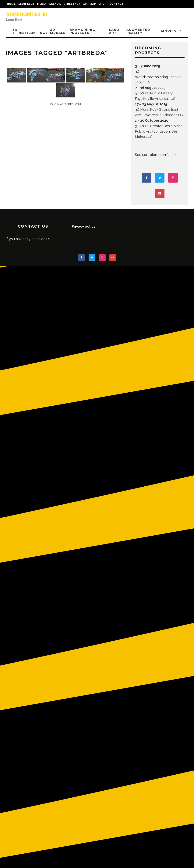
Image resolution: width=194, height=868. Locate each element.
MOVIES (169, 31)
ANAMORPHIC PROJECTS (82, 31)
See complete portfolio (154, 155)
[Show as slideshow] (66, 104)
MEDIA (42, 4)
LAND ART (114, 31)
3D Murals (58, 31)
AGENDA (55, 4)
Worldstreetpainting (151, 77)
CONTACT (116, 4)
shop (103, 4)
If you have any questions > (28, 239)
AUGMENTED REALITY (138, 31)
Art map (90, 4)
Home (11, 4)
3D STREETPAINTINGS (30, 31)
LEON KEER (26, 4)
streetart (72, 4)
